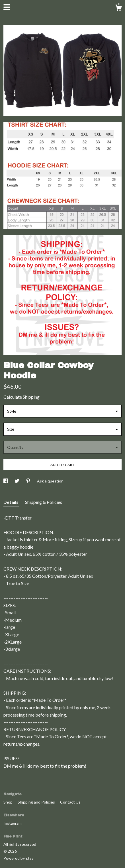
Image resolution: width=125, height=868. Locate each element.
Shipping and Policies (37, 802)
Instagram (13, 823)
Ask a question (50, 481)
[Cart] (118, 9)
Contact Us (70, 802)
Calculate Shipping (21, 397)
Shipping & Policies (44, 502)
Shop (8, 802)
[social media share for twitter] (17, 481)
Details (11, 502)
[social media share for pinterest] (29, 481)
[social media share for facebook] (6, 481)
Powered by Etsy (19, 858)
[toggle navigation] (7, 7)
